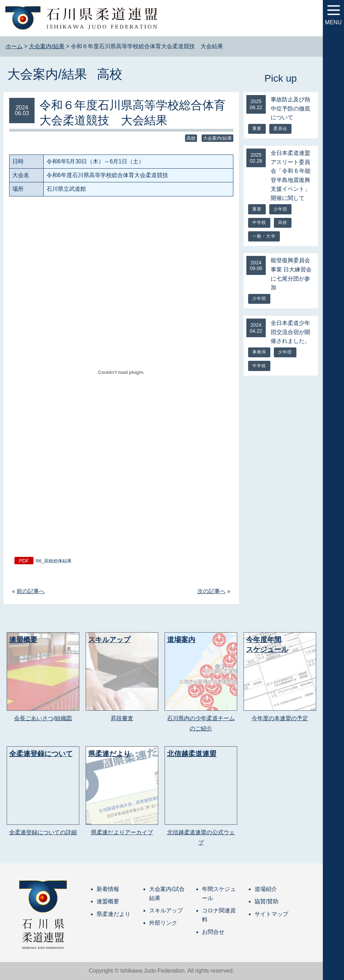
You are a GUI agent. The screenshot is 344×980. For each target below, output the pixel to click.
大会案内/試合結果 (167, 894)
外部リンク (163, 923)
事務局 (259, 352)
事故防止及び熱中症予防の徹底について (290, 108)
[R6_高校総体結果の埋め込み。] (121, 372)
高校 (110, 74)
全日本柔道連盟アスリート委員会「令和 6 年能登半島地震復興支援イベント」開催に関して (291, 175)
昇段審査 (122, 718)
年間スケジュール (219, 894)
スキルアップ (166, 910)
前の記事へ (31, 591)
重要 (257, 128)
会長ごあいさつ (34, 718)
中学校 (259, 222)
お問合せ (213, 932)
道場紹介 (266, 889)
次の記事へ (211, 591)
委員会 (281, 128)
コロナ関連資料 (219, 915)
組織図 (63, 718)
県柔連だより (113, 914)
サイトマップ (271, 914)
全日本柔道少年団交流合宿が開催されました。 (290, 332)
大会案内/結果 (47, 74)
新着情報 (108, 889)
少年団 (281, 209)
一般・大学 (264, 236)
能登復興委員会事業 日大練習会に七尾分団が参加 (291, 274)
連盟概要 (108, 901)
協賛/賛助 (266, 901)
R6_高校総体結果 (54, 561)
